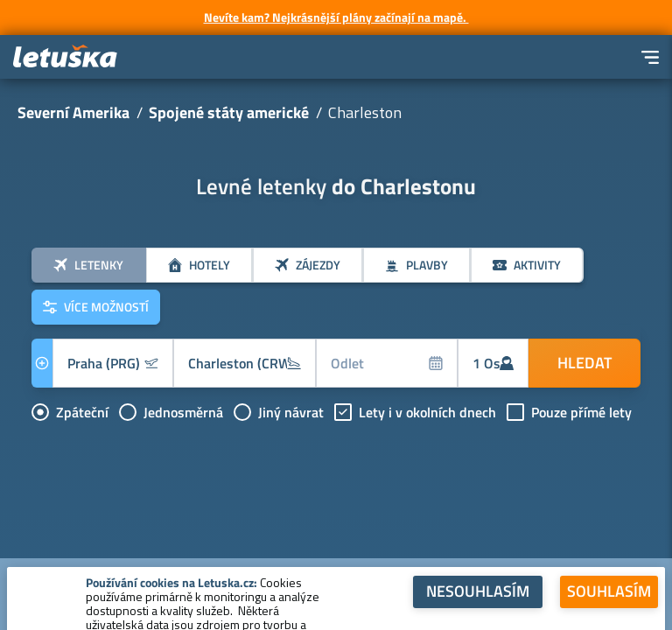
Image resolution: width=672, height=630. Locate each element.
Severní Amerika (73, 112)
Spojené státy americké (229, 112)
